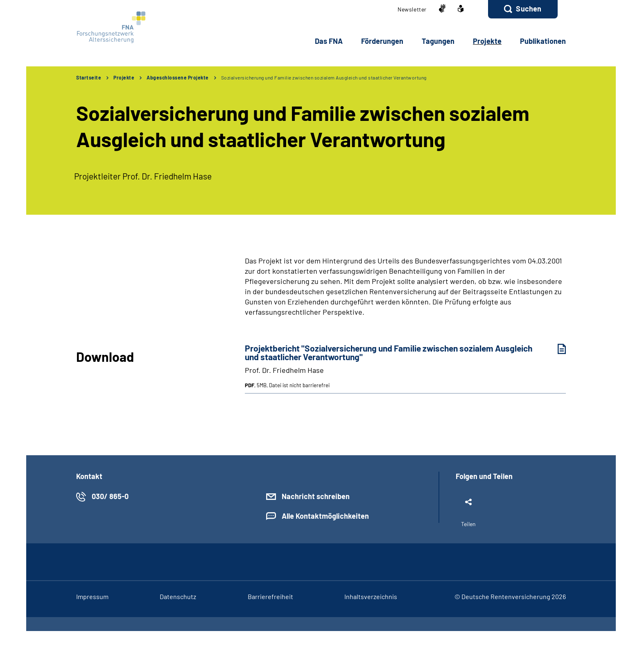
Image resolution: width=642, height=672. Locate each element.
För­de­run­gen (382, 41)
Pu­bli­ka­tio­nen (543, 41)
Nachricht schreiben (316, 496)
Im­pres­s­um (92, 596)
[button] (523, 9)
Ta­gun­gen (438, 41)
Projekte (124, 77)
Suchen (529, 9)
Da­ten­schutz (178, 596)
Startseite (89, 77)
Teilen (468, 524)
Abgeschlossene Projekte (178, 77)
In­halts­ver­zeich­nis (371, 596)
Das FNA (329, 41)
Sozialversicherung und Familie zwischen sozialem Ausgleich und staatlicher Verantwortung (324, 77)
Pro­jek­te (487, 41)
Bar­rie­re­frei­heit (270, 596)
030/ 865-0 (110, 496)
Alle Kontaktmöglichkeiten (325, 516)
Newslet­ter (412, 9)
